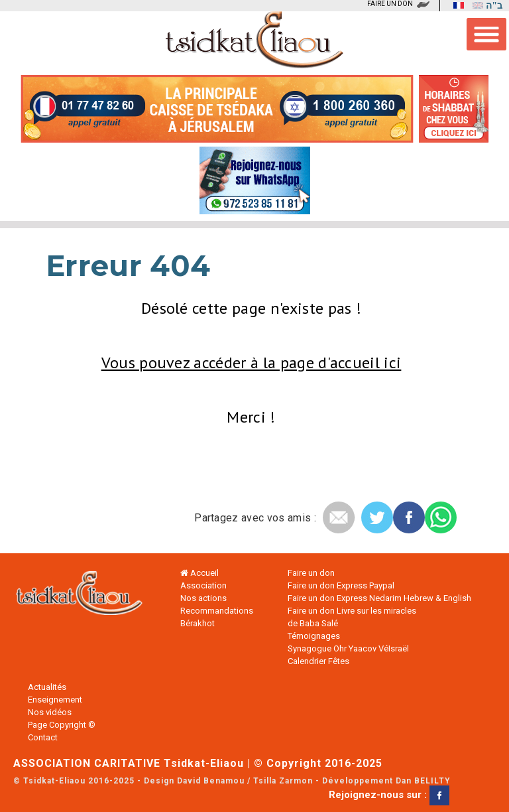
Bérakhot (198, 623)
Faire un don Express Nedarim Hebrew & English (379, 598)
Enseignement (55, 700)
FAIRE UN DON (390, 4)
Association (203, 585)
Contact (43, 737)
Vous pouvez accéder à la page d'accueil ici (252, 363)
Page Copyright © (62, 725)
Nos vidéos (50, 712)
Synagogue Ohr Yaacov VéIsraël (348, 648)
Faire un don (311, 573)
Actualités (47, 687)
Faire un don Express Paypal (341, 585)
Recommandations (217, 611)
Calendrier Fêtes (318, 661)
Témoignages (314, 636)
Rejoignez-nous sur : (389, 795)
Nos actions (203, 598)
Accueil (199, 573)
